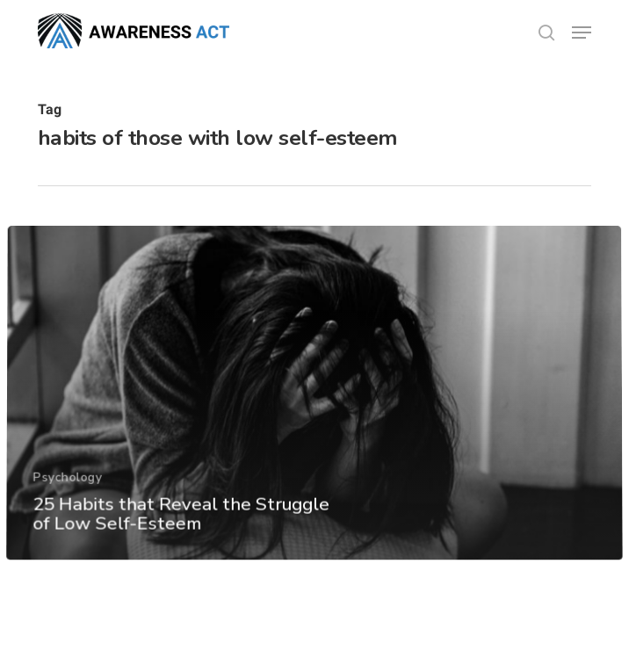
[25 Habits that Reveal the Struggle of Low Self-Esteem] (314, 419)
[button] (582, 33)
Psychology (67, 503)
